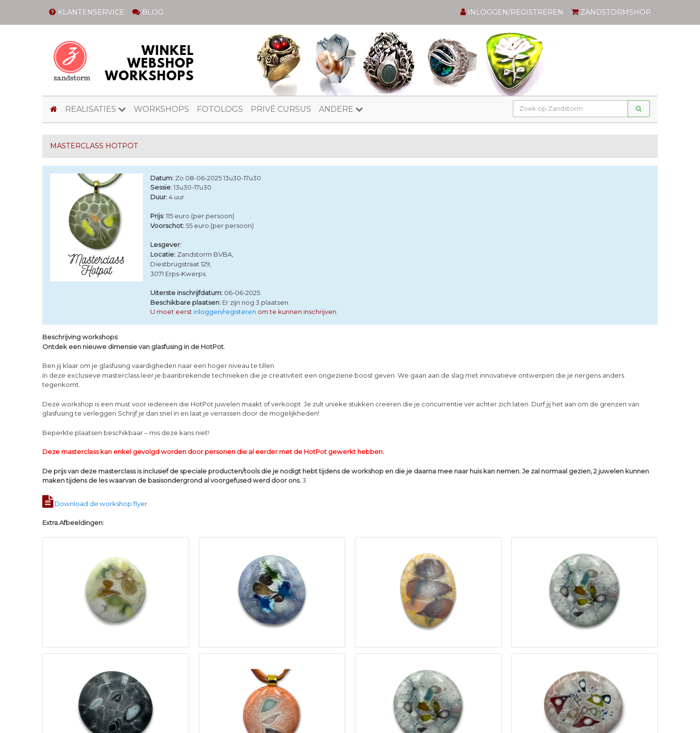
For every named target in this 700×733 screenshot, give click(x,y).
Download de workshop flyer (101, 504)
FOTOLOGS (220, 109)
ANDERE (341, 109)
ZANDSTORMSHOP (611, 12)
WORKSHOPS (161, 109)
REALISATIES (96, 109)
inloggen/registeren (225, 312)
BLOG (148, 12)
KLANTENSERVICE (87, 12)
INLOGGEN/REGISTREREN (512, 12)
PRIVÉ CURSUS (281, 109)
